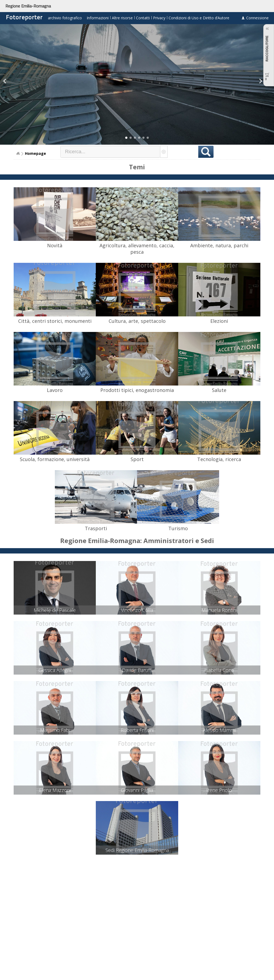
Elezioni (219, 321)
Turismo (178, 528)
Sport (137, 459)
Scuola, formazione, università (55, 459)
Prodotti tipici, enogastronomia (137, 390)
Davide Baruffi (137, 670)
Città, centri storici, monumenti (55, 321)
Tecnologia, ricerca (219, 459)
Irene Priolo (219, 790)
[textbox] (111, 152)
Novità (55, 245)
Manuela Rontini (219, 610)
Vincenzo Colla (137, 610)
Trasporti (96, 528)
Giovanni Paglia (137, 790)
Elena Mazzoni (55, 790)
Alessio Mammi (219, 730)
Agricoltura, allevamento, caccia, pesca (137, 249)
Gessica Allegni (55, 670)
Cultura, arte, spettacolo (137, 321)
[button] (126, 138)
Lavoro (55, 390)
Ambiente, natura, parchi (219, 245)
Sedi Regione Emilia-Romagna (137, 850)
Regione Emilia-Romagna (28, 6)
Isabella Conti (219, 670)
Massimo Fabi (55, 730)
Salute (219, 390)
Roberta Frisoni (137, 730)
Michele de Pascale (55, 610)
